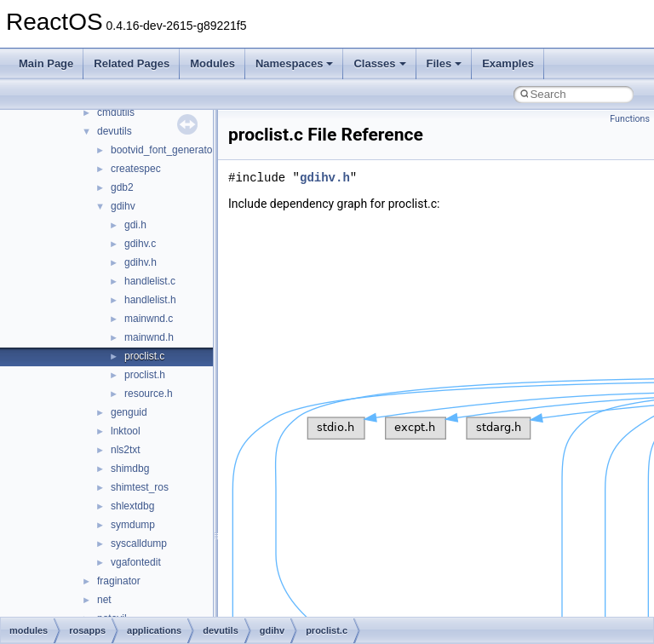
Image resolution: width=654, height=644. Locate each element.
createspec (136, 169)
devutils (115, 131)
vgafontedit (136, 562)
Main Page (46, 63)
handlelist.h (150, 300)
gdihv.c (140, 244)
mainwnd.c (149, 319)
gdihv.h (141, 262)
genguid (129, 412)
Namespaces (295, 63)
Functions (630, 119)
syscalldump (139, 543)
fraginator (119, 581)
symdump (133, 525)
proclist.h (145, 375)
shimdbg (130, 469)
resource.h (149, 394)
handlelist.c (150, 281)
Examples (508, 63)
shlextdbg (132, 506)
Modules (212, 63)
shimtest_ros (140, 487)
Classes (379, 63)
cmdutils (116, 112)
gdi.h (135, 225)
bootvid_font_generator (163, 150)
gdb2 (122, 187)
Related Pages (132, 63)
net (104, 600)
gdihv (123, 206)
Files (445, 63)
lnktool (126, 431)
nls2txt (126, 450)
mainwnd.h (149, 337)
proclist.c (144, 356)
